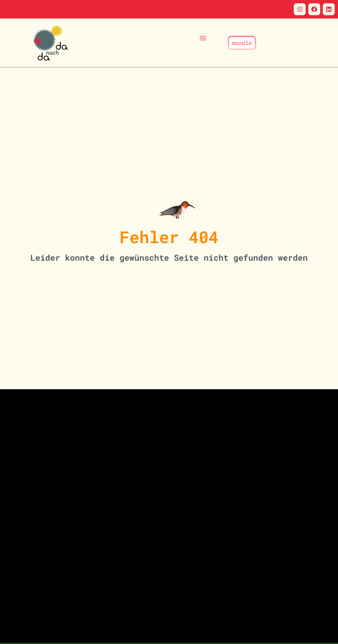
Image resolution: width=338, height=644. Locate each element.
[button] (203, 38)
